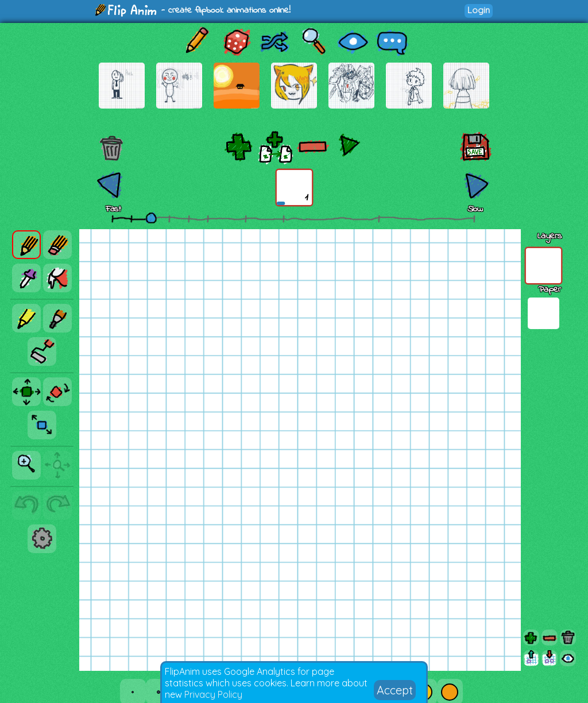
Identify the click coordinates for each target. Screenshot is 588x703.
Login (479, 10)
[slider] (151, 218)
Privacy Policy (213, 694)
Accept (395, 690)
